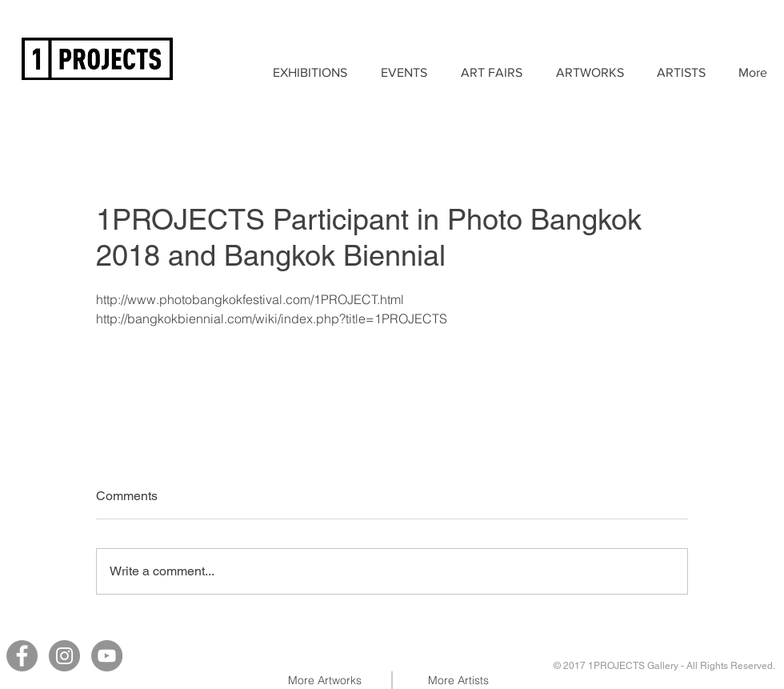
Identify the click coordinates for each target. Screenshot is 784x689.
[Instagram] (64, 656)
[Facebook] (22, 656)
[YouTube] (107, 656)
